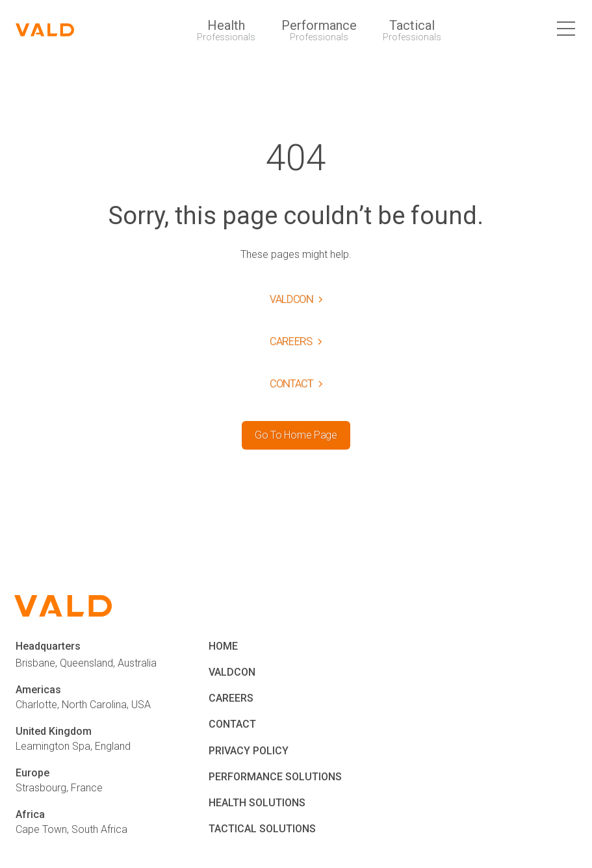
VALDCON (232, 672)
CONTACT (232, 724)
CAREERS (231, 698)
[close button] (567, 30)
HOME (223, 646)
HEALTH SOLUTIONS (257, 803)
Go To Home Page (296, 435)
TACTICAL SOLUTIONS (262, 829)
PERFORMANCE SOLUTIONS (275, 777)
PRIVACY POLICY (249, 751)
